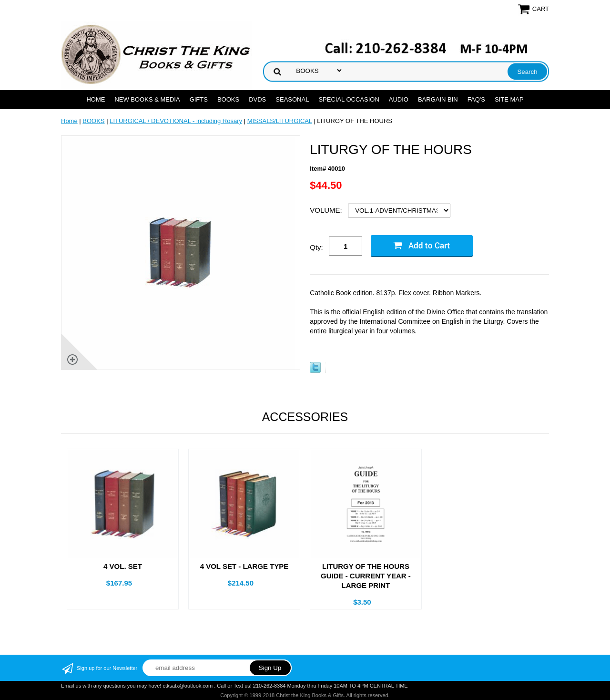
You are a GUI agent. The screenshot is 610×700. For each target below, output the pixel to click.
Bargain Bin (438, 99)
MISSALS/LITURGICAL (280, 121)
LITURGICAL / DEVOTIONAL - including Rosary (176, 121)
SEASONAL (292, 99)
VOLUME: (327, 210)
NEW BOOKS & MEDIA (147, 99)
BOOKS (228, 99)
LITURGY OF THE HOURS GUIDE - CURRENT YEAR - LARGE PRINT (366, 576)
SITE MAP (509, 99)
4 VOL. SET (123, 566)
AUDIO (399, 99)
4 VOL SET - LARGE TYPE (244, 566)
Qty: (316, 247)
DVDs (257, 99)
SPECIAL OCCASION (349, 99)
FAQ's (476, 99)
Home (96, 99)
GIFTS (199, 99)
